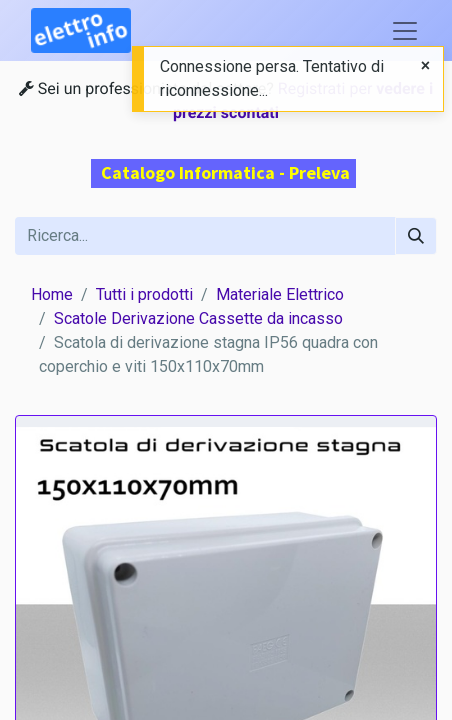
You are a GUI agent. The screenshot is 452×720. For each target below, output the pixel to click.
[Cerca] (416, 236)
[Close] (425, 66)
